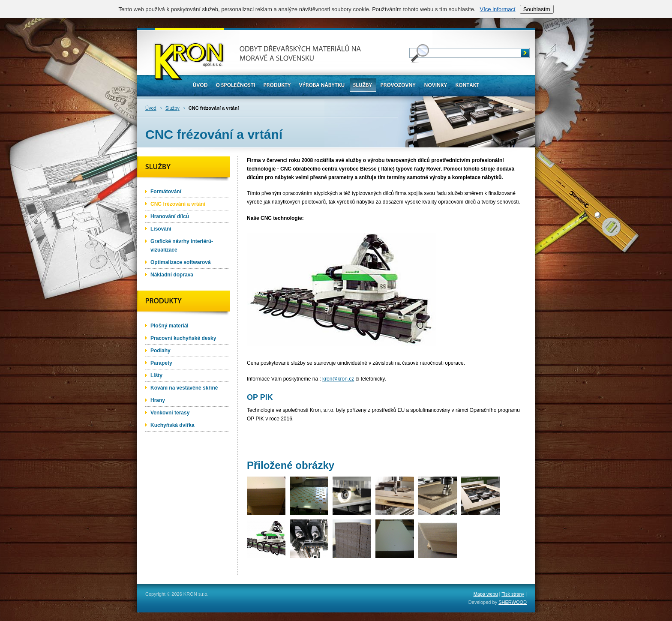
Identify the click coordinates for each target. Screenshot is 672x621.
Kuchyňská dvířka (172, 425)
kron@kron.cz (338, 379)
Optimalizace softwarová (181, 262)
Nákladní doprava (172, 275)
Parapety (161, 363)
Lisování (161, 229)
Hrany (158, 400)
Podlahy (160, 351)
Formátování (166, 192)
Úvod (151, 108)
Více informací (498, 9)
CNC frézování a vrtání (178, 204)
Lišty (156, 375)
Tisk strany (513, 594)
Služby (172, 108)
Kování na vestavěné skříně (184, 388)
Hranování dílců (170, 216)
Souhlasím (537, 9)
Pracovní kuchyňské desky (183, 338)
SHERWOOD (513, 602)
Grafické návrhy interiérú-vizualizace (182, 246)
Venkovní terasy (170, 413)
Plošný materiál (169, 326)
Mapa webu (486, 594)
